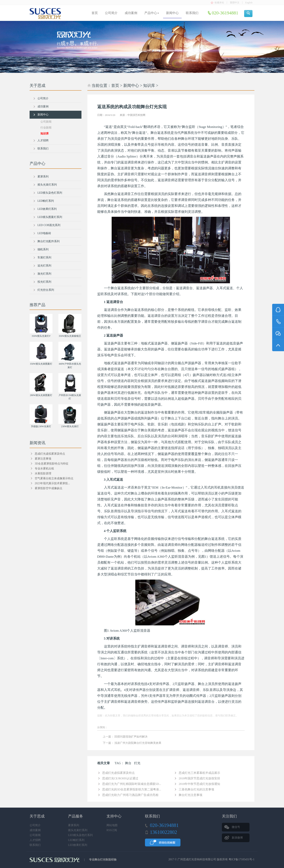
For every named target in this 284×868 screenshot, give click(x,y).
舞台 (128, 763)
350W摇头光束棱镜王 (70, 336)
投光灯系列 (44, 282)
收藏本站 (219, 3)
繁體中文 (235, 3)
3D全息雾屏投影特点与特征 (52, 464)
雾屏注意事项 (43, 459)
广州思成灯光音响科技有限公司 (197, 859)
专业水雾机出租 (44, 469)
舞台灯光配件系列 (49, 241)
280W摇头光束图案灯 (41, 395)
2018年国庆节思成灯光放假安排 (199, 778)
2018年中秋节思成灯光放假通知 (199, 784)
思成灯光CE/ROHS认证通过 (120, 778)
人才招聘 (43, 140)
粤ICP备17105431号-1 (241, 859)
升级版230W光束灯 (41, 426)
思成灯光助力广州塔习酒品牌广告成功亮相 (130, 795)
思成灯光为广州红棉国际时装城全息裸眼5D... (132, 784)
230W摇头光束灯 (70, 426)
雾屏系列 (43, 177)
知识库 (149, 85)
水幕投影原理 (43, 473)
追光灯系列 (44, 266)
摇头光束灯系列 (47, 185)
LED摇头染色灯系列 (50, 193)
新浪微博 (237, 838)
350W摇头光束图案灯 (41, 364)
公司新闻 (46, 122)
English (249, 3)
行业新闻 (46, 128)
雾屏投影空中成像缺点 (49, 488)
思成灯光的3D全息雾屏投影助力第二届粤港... (132, 789)
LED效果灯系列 (47, 209)
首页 (95, 13)
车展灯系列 (44, 258)
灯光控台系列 (46, 290)
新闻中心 (172, 13)
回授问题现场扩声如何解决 (131, 737)
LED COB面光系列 (49, 225)
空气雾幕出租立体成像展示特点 (54, 478)
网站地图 (112, 825)
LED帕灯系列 (46, 201)
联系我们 (192, 13)
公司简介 (111, 13)
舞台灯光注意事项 (191, 795)
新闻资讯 (37, 443)
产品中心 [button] (152, 13)
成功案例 (131, 13)
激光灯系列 (44, 274)
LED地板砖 (44, 233)
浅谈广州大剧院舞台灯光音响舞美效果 (138, 743)
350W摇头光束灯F (41, 336)
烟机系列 (43, 249)
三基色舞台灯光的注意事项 (196, 789)
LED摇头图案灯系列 (50, 217)
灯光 (137, 763)
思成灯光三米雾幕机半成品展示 (199, 773)
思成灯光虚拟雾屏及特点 (118, 773)
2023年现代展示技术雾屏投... (52, 483)
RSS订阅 (112, 830)
